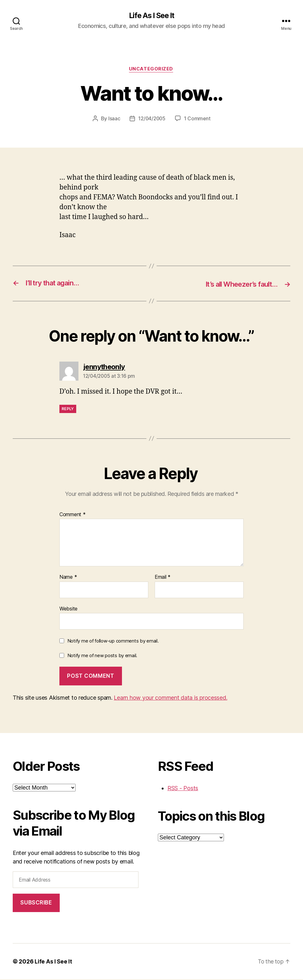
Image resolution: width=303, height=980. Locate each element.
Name (68, 578)
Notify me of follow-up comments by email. (113, 642)
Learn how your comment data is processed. (170, 698)
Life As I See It (151, 16)
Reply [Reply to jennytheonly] (68, 409)
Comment (73, 515)
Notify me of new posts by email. (102, 656)
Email (163, 578)
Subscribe (36, 903)
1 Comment (198, 119)
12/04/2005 (151, 119)
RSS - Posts (183, 789)
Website (68, 609)
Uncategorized (151, 70)
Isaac (113, 119)
